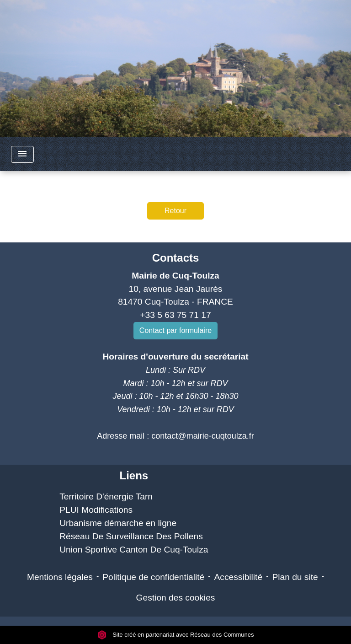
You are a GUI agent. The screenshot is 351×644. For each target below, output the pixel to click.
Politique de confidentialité (153, 577)
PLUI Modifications (96, 510)
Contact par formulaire (175, 330)
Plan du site (295, 577)
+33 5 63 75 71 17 (175, 315)
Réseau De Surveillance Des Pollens (131, 536)
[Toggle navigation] (22, 154)
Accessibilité (239, 577)
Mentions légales (60, 577)
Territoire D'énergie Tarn (106, 496)
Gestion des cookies (176, 598)
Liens (134, 475)
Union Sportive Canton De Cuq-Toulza (134, 550)
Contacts (176, 258)
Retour (175, 211)
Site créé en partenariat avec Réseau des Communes (176, 635)
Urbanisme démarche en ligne (118, 523)
